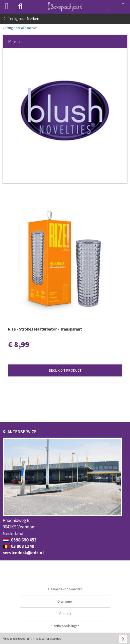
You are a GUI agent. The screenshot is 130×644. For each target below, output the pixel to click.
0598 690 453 (20, 540)
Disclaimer (65, 601)
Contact (65, 614)
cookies (56, 639)
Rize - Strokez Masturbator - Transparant (45, 329)
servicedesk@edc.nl (23, 553)
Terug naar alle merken (20, 28)
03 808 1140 (18, 546)
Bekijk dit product (65, 370)
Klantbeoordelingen (65, 626)
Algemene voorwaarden (65, 589)
